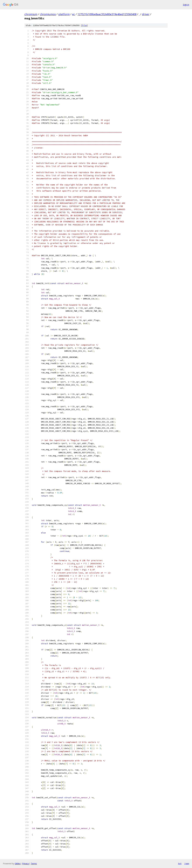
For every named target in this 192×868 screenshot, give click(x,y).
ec (74, 14)
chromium (31, 14)
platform (64, 14)
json (187, 863)
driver (146, 14)
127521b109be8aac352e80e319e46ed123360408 (107, 14)
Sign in (186, 5)
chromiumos (48, 14)
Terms (34, 864)
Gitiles (18, 864)
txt (180, 863)
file (84, 25)
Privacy (26, 864)
